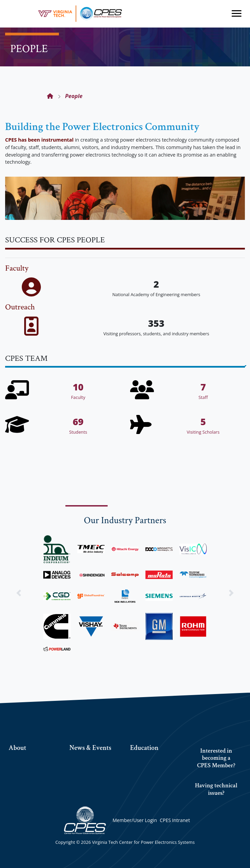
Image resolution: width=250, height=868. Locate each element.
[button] (19, 593)
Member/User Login (135, 820)
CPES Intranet (175, 820)
